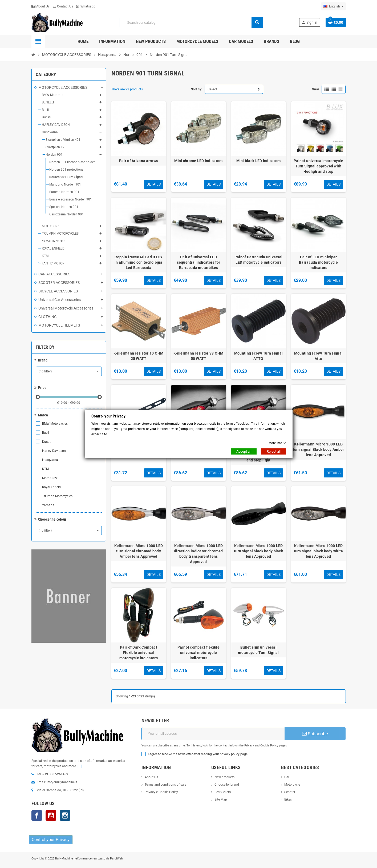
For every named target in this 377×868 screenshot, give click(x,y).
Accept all (244, 451)
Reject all (274, 451)
